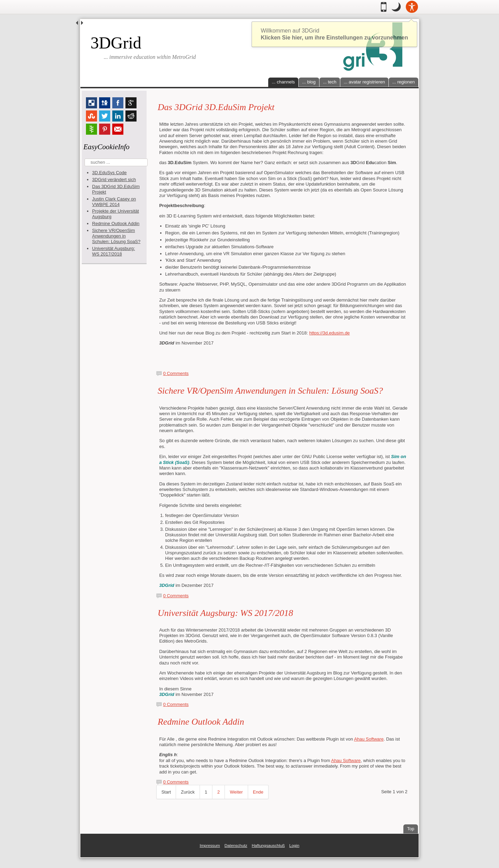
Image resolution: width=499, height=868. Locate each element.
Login (294, 845)
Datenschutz (236, 845)
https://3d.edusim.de (329, 333)
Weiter (236, 792)
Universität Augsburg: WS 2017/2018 (114, 251)
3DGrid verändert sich (114, 180)
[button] (396, 7)
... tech (330, 82)
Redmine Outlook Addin (116, 223)
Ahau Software (369, 739)
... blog (309, 82)
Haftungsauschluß (268, 845)
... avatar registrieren (364, 82)
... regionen (404, 82)
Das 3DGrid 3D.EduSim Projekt (216, 107)
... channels (283, 82)
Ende (258, 792)
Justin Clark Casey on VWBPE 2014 (114, 202)
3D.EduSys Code (110, 173)
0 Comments (176, 373)
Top (413, 828)
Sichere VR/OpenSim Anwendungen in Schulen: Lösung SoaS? (116, 236)
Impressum (210, 845)
